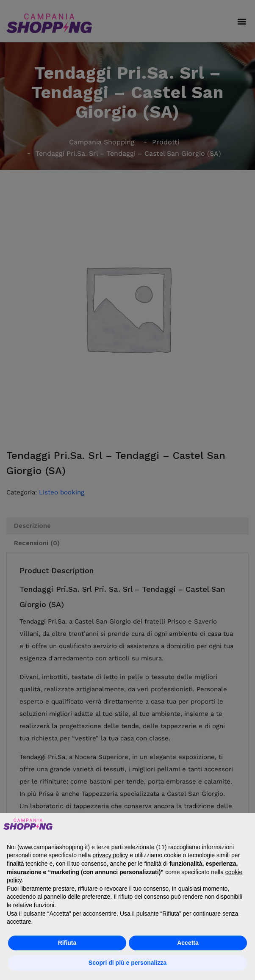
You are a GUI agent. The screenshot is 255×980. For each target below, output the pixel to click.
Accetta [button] (188, 943)
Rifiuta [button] (67, 943)
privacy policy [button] (110, 855)
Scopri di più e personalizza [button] (127, 963)
